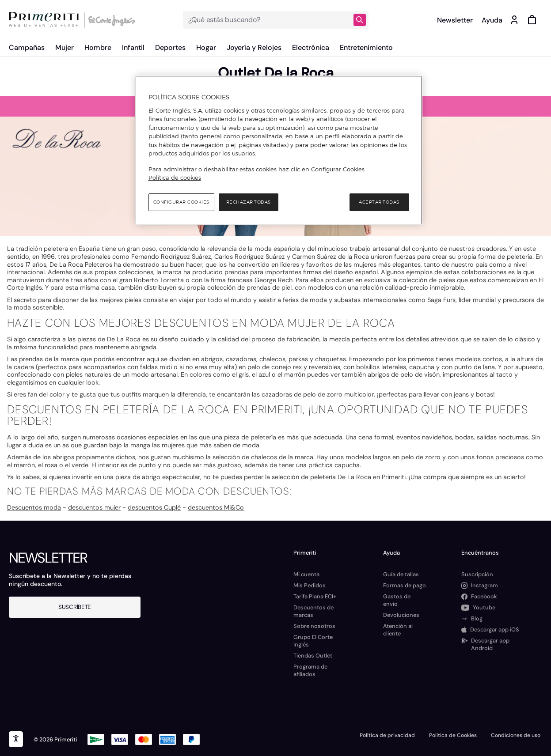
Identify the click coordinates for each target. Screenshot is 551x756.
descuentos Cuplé (154, 507)
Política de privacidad (387, 735)
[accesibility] (16, 739)
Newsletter (455, 20)
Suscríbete (75, 607)
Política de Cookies (453, 735)
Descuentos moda (34, 507)
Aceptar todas (379, 202)
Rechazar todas (249, 202)
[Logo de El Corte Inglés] (110, 20)
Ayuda (492, 20)
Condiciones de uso (516, 735)
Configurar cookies (181, 202)
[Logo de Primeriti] (46, 20)
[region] (279, 150)
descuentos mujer (94, 507)
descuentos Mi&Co (216, 507)
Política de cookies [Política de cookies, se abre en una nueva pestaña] (175, 178)
